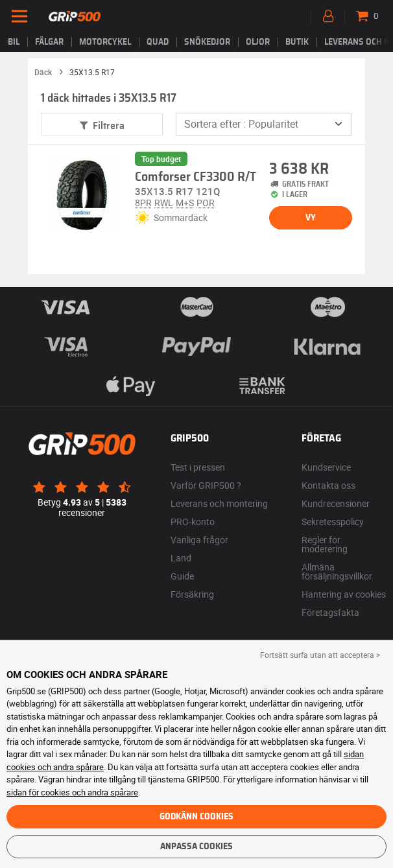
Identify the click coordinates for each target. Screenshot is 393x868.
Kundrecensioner (336, 503)
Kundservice (326, 467)
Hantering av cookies (344, 594)
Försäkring (192, 594)
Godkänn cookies (196, 817)
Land (181, 558)
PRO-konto (193, 522)
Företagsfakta (330, 612)
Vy (311, 218)
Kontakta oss (328, 485)
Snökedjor (207, 42)
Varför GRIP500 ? (206, 485)
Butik (297, 42)
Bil (14, 42)
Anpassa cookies (196, 847)
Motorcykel (105, 42)
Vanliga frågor (199, 540)
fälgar (49, 42)
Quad (158, 42)
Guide (182, 576)
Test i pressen (198, 467)
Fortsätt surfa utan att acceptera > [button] (320, 655)
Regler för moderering (325, 544)
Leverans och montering (219, 503)
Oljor (258, 42)
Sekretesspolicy (333, 522)
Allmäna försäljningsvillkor (337, 571)
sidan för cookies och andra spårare (72, 792)
